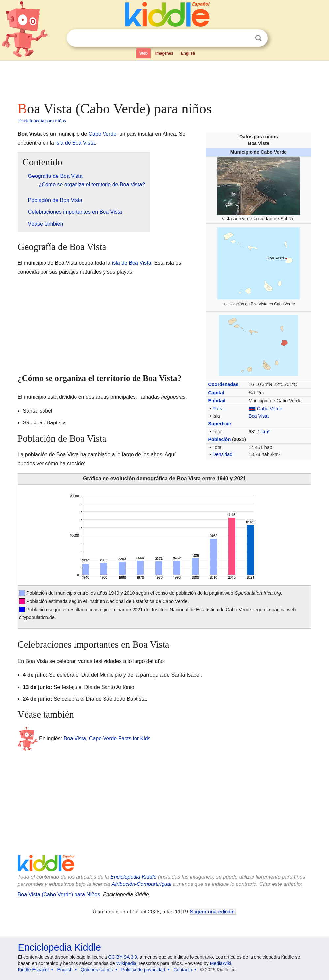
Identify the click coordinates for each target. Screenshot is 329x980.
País (217, 409)
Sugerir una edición (212, 912)
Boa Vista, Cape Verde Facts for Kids (107, 738)
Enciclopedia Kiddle (134, 877)
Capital (216, 393)
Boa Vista (259, 416)
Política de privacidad (143, 970)
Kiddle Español (33, 970)
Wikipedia (126, 963)
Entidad (217, 401)
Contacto (183, 970)
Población (219, 439)
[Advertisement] (164, 79)
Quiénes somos (97, 970)
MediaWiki (221, 963)
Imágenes (164, 53)
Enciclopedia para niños (42, 121)
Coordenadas (223, 384)
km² (266, 432)
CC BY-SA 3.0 (123, 957)
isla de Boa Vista (75, 143)
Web (144, 53)
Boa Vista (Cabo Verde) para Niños (59, 895)
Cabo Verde (270, 409)
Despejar (245, 38)
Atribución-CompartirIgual (142, 884)
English (188, 53)
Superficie (220, 424)
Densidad (222, 454)
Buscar (258, 38)
